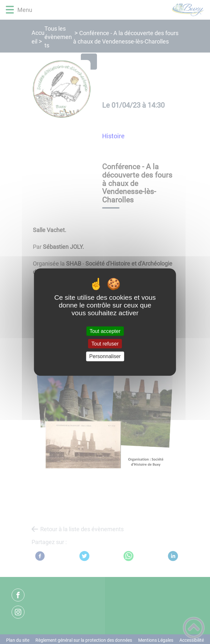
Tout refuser (105, 344)
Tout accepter (105, 331)
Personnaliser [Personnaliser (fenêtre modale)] (105, 356)
